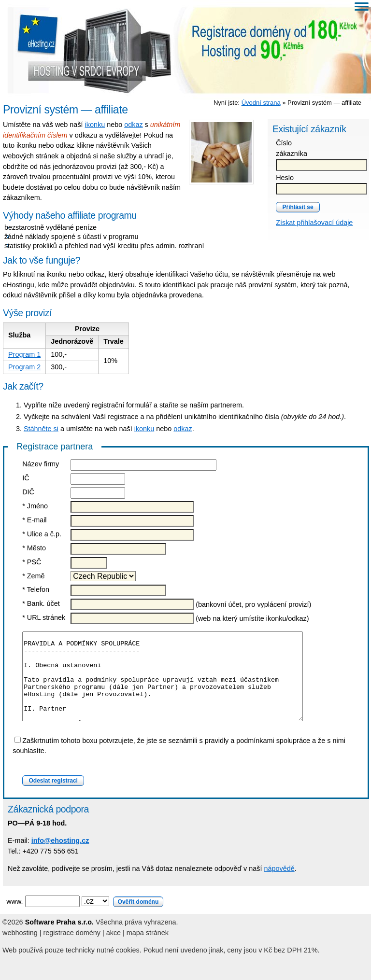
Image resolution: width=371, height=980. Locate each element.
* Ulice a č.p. (42, 534)
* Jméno (35, 506)
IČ (26, 478)
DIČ (28, 492)
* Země (33, 576)
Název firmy (41, 464)
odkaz (133, 125)
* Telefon (36, 589)
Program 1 (24, 354)
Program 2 (24, 367)
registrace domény (72, 950)
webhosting (20, 950)
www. (85, 919)
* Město (34, 548)
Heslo (285, 178)
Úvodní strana (261, 103)
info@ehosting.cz (60, 858)
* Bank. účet (41, 603)
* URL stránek (44, 617)
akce (114, 950)
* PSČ (32, 562)
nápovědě (279, 886)
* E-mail (34, 520)
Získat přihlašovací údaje (314, 223)
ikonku (95, 125)
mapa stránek (148, 950)
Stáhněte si (41, 429)
